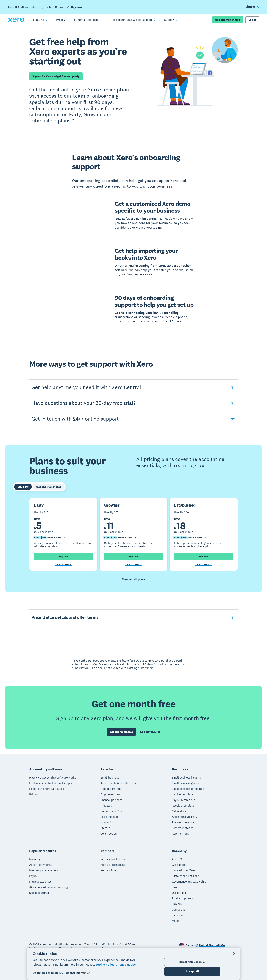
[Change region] (210, 944)
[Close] (234, 953)
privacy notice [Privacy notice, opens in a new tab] (126, 965)
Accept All (192, 971)
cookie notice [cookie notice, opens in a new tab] (105, 965)
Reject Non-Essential (192, 962)
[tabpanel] (134, 534)
